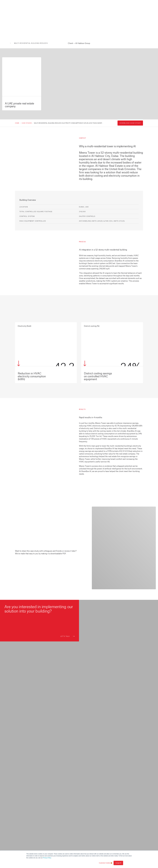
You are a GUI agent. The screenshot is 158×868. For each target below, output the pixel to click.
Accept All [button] (118, 863)
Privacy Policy (47, 858)
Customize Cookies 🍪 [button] (106, 863)
